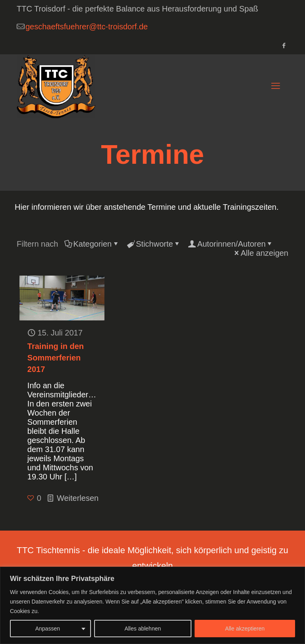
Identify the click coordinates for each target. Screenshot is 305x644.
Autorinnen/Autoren (231, 244)
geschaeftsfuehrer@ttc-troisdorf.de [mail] (87, 27)
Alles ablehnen (143, 629)
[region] (152, 605)
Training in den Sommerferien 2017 (56, 358)
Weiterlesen (78, 498)
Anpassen (48, 629)
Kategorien (92, 244)
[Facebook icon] (284, 45)
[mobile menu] (276, 86)
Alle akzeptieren (245, 629)
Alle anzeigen (261, 253)
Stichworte (154, 244)
